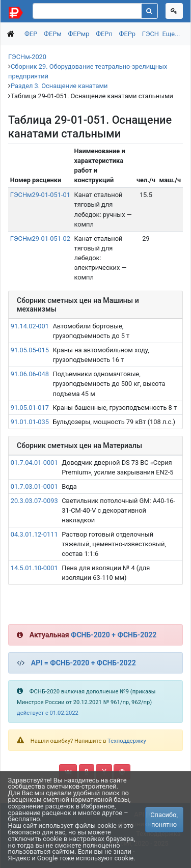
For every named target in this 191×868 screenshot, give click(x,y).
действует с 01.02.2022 (48, 713)
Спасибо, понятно (164, 820)
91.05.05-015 (30, 350)
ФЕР (31, 34)
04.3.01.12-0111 (34, 534)
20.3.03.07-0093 (34, 501)
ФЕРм (53, 34)
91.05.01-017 (30, 408)
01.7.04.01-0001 (34, 463)
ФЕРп (104, 34)
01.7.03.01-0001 (34, 486)
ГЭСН (151, 34)
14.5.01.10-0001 (34, 568)
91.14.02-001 (30, 326)
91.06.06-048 (30, 374)
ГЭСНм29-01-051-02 (40, 239)
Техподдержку (127, 741)
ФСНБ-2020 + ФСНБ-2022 (114, 635)
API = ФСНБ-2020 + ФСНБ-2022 (84, 663)
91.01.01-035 (30, 422)
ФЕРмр (79, 34)
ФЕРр (127, 34)
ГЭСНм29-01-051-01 (40, 195)
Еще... (171, 34)
